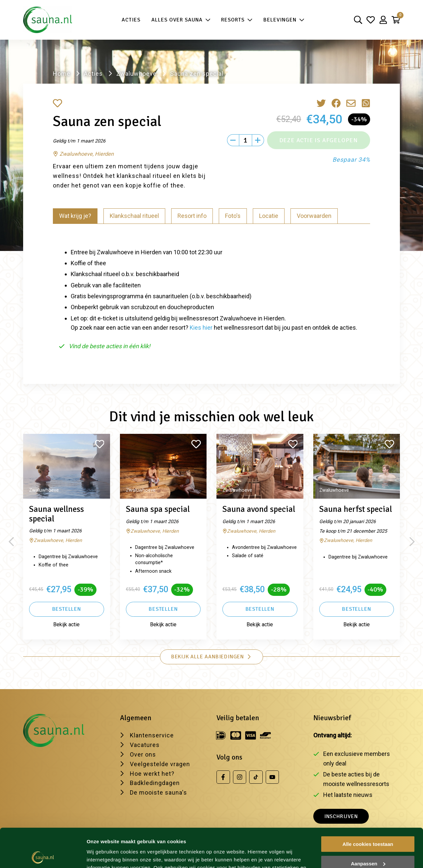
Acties (131, 20)
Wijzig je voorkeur (108, 855)
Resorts (237, 20)
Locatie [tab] (269, 216)
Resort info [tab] (192, 216)
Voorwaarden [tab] (314, 216)
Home (62, 74)
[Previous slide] (11, 542)
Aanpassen (368, 825)
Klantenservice (152, 735)
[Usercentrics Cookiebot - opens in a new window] (43, 855)
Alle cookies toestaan (368, 805)
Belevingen (284, 20)
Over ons (143, 754)
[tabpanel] (211, 296)
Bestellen (67, 609)
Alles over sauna (181, 20)
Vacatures (145, 745)
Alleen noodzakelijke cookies (368, 844)
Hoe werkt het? (152, 774)
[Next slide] (412, 542)
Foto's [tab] (233, 216)
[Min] (233, 140)
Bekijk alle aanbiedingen (211, 657)
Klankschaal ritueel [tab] (134, 216)
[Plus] (258, 140)
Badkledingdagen (155, 783)
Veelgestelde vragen (160, 764)
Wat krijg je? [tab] (75, 216)
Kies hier (201, 328)
